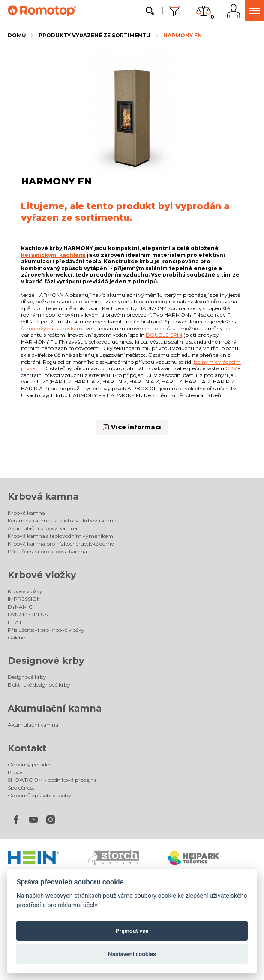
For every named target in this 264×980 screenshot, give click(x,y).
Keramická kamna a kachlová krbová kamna (64, 520)
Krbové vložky (42, 575)
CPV (231, 368)
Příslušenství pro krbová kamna (47, 551)
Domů (17, 35)
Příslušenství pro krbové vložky (46, 630)
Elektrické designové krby (39, 685)
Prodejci (18, 772)
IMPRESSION (24, 599)
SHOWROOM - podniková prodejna (52, 780)
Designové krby (46, 661)
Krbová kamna (43, 496)
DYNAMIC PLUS (28, 614)
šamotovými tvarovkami (52, 328)
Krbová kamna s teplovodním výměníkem (60, 536)
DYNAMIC (20, 607)
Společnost (21, 788)
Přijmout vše (132, 931)
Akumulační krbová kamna (42, 528)
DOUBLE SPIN (164, 335)
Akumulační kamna (55, 708)
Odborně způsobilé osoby (39, 795)
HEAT (15, 622)
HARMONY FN (183, 35)
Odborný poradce (30, 764)
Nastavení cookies (132, 954)
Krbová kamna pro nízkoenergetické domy (61, 544)
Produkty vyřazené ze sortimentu (94, 35)
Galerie (16, 638)
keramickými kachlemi (53, 255)
